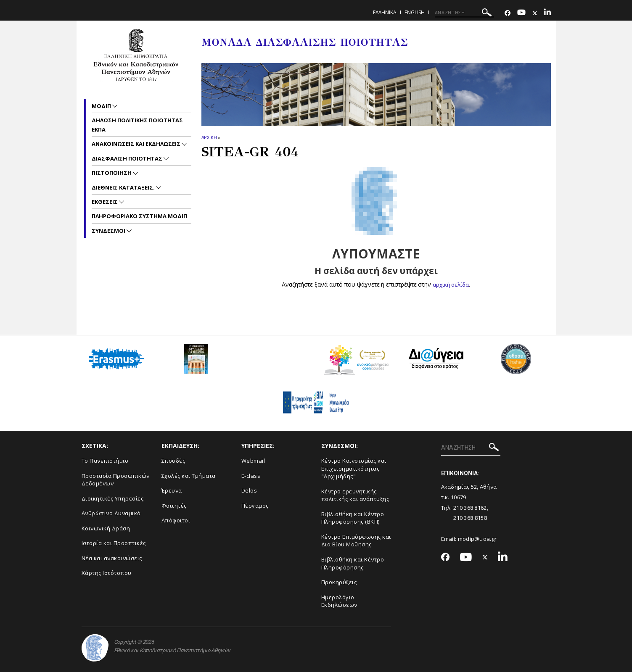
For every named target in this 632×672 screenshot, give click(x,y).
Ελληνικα (385, 12)
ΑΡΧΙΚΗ (209, 137)
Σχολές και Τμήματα (189, 475)
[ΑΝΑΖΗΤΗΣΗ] (464, 13)
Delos (249, 490)
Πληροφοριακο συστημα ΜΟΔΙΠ (139, 216)
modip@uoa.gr (478, 538)
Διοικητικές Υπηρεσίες (113, 498)
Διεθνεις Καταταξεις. (124, 187)
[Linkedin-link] (547, 13)
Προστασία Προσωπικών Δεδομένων (116, 479)
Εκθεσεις (105, 202)
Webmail (253, 461)
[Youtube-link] (521, 13)
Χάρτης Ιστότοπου (107, 573)
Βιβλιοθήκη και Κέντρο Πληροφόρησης (353, 563)
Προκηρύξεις (339, 582)
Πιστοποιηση (112, 173)
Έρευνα (172, 490)
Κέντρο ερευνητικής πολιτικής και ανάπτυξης (355, 495)
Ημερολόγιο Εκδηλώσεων (339, 601)
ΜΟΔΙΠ (102, 106)
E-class (251, 475)
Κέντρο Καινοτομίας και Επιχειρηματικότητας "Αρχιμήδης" (354, 468)
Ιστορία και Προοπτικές (114, 543)
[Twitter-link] (535, 13)
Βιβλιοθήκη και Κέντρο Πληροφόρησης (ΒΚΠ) (353, 518)
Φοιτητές (174, 506)
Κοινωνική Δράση (106, 528)
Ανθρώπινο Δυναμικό (111, 513)
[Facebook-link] (508, 13)
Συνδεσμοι (109, 231)
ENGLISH (415, 12)
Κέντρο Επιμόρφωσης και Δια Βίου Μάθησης (356, 541)
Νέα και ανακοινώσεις (112, 558)
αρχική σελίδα (451, 284)
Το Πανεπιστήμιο (105, 461)
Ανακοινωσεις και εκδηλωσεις (137, 144)
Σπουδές (173, 461)
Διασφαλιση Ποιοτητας (128, 158)
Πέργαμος (255, 506)
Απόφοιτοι (176, 520)
